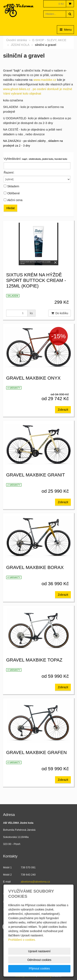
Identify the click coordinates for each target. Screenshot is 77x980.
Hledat (10, 208)
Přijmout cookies (39, 968)
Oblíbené (13, 193)
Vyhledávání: (13, 159)
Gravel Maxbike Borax (35, 567)
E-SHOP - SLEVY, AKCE (49, 40)
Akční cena (15, 200)
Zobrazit (63, 410)
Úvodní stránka (17, 40)
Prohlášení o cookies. (22, 940)
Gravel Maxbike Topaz (34, 660)
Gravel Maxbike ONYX (33, 378)
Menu (65, 30)
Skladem (13, 186)
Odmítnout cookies (39, 960)
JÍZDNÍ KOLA (20, 45)
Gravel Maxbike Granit (36, 475)
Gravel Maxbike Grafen (36, 752)
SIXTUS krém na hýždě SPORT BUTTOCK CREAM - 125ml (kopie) (36, 280)
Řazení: (9, 172)
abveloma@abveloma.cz (35, 882)
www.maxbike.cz (45, 80)
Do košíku (60, 313)
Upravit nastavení (39, 951)
